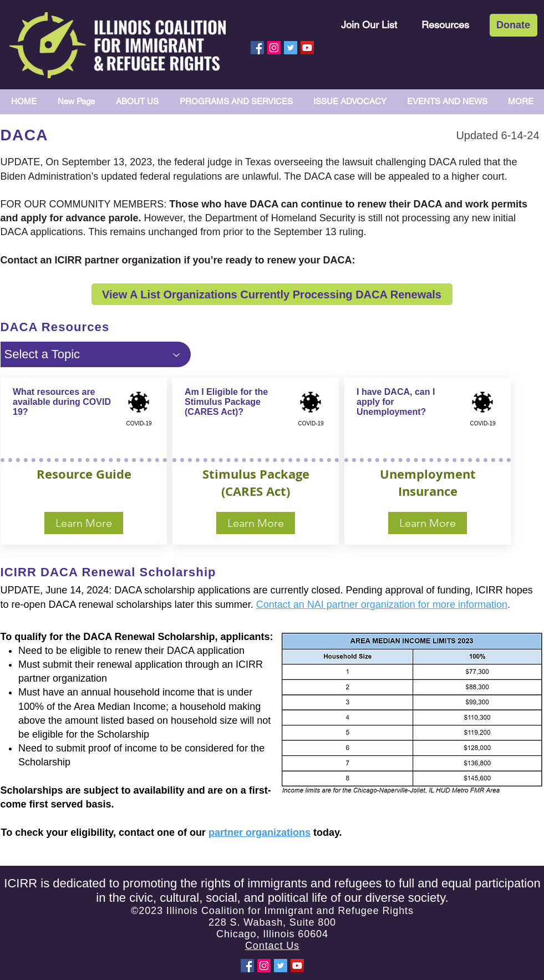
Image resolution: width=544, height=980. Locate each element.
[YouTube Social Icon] (307, 48)
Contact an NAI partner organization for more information (382, 605)
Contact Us (272, 946)
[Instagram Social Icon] (274, 48)
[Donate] (514, 25)
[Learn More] (84, 523)
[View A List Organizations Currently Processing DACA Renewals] (272, 294)
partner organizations (260, 832)
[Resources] (445, 25)
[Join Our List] (369, 25)
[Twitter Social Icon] (291, 48)
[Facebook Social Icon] (257, 48)
